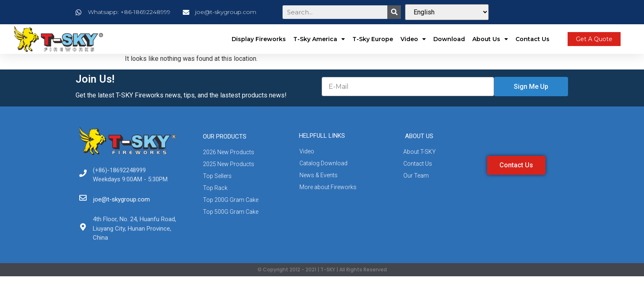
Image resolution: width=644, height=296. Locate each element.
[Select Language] (447, 12)
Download (449, 39)
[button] (594, 39)
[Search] (394, 12)
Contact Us (532, 39)
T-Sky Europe (373, 39)
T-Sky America (319, 39)
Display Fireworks (259, 39)
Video (413, 39)
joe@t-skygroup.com (122, 199)
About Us (490, 39)
